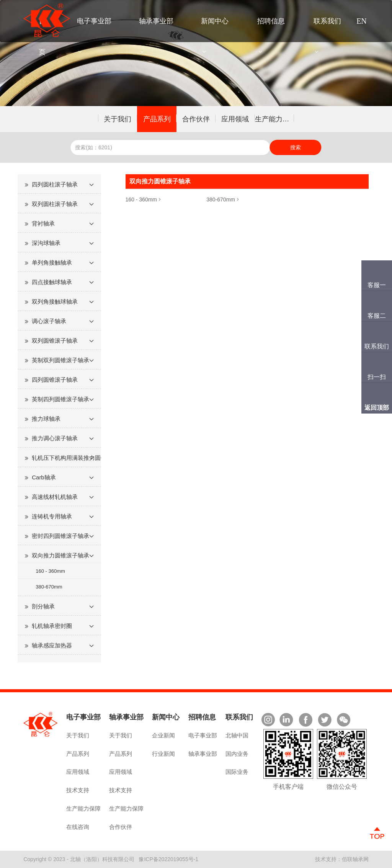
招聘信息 (271, 21)
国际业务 (237, 772)
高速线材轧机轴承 (55, 497)
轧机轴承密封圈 (52, 626)
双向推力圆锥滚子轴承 (60, 555)
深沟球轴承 (46, 243)
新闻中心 (215, 21)
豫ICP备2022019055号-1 (168, 859)
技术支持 (78, 790)
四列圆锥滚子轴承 (55, 380)
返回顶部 (377, 408)
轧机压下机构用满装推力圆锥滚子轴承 (66, 458)
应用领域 (235, 119)
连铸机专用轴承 (52, 516)
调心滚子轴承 (49, 321)
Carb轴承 (44, 477)
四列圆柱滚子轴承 (55, 184)
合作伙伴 (196, 119)
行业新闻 (163, 754)
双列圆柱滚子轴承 (55, 204)
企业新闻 (163, 735)
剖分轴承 (43, 606)
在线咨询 (78, 827)
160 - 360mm (50, 571)
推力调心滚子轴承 (55, 438)
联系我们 (327, 21)
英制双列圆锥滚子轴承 (60, 360)
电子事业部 (94, 21)
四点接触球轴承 (52, 282)
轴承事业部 (156, 21)
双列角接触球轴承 (55, 302)
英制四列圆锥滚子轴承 (60, 399)
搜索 (296, 147)
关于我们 (118, 119)
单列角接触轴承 (52, 262)
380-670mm (49, 587)
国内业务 (237, 754)
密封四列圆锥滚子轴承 (60, 536)
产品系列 (157, 119)
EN (362, 21)
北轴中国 (237, 735)
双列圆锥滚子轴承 (55, 341)
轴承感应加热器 (52, 645)
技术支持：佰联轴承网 (342, 859)
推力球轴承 (46, 419)
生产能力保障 (274, 119)
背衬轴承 (43, 223)
